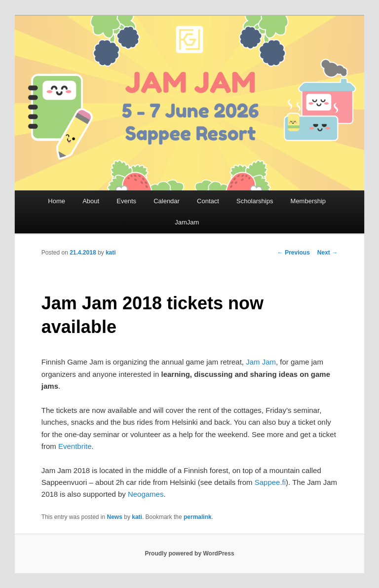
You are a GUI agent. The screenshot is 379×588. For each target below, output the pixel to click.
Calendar (167, 201)
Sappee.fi (270, 482)
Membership (308, 201)
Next (327, 253)
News (115, 517)
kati (111, 253)
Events (126, 201)
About (91, 201)
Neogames (146, 494)
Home (57, 201)
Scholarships (255, 201)
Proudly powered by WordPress (189, 553)
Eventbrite (75, 446)
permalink (198, 517)
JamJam (187, 222)
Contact (208, 201)
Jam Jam (261, 362)
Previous (294, 253)
